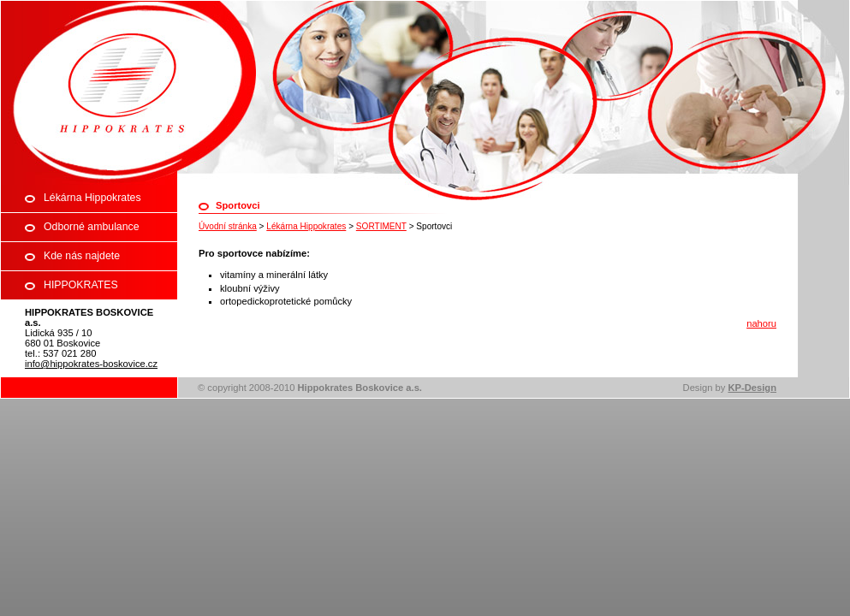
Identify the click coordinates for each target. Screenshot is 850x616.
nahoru (761, 323)
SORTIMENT (381, 226)
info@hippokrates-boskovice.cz (91, 364)
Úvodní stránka (228, 226)
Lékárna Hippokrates (306, 226)
